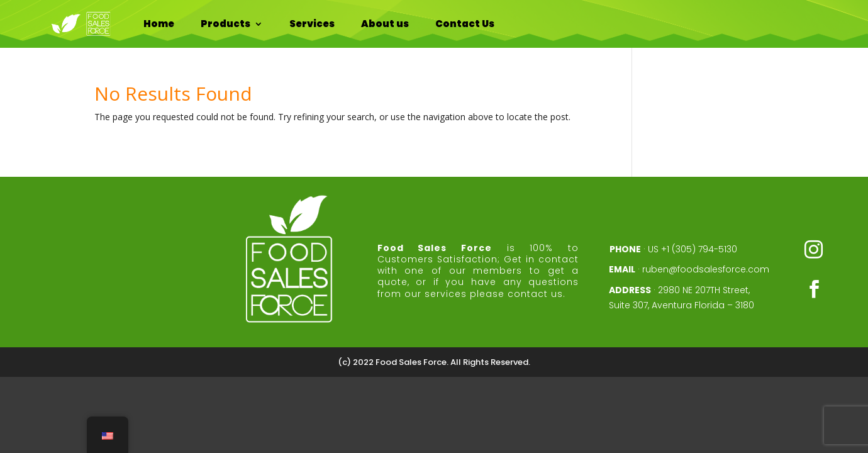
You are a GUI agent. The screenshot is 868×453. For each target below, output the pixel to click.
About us (385, 24)
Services (312, 24)
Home (159, 24)
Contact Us (465, 24)
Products (225, 24)
